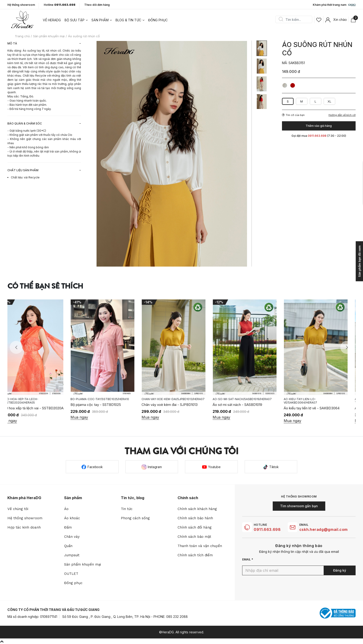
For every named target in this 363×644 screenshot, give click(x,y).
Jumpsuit (72, 555)
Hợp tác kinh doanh (24, 527)
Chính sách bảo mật (194, 537)
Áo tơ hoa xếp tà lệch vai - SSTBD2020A (39, 408)
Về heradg (52, 20)
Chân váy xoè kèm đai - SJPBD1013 (178, 405)
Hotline (60, 5)
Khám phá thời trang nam (334, 5)
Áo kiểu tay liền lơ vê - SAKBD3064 (320, 408)
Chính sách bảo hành (195, 518)
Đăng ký (340, 570)
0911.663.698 (267, 529)
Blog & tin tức (128, 20)
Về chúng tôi (18, 509)
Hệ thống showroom (21, 5)
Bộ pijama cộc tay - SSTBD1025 (104, 405)
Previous (16, 347)
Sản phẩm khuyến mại (83, 564)
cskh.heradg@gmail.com (324, 529)
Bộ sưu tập (75, 20)
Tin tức (127, 509)
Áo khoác (72, 518)
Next (347, 347)
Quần (68, 546)
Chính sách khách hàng (197, 509)
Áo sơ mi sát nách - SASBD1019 (245, 405)
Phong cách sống (135, 518)
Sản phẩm (100, 20)
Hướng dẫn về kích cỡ (342, 115)
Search (281, 19)
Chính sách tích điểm (195, 555)
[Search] (295, 19)
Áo (66, 509)
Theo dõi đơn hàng (97, 5)
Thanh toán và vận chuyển (200, 546)
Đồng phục (158, 20)
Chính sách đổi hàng (195, 527)
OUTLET (71, 574)
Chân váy (72, 537)
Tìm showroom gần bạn (299, 506)
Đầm (68, 527)
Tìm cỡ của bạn (293, 115)
